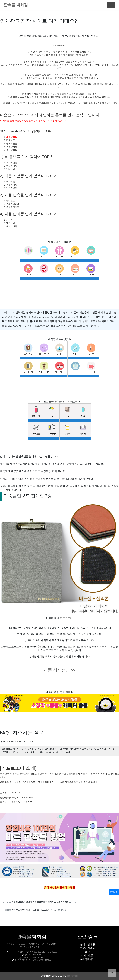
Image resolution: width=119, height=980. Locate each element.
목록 (114, 892)
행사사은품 (87, 956)
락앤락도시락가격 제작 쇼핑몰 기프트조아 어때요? (35, 910)
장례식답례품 (87, 944)
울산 (87, 952)
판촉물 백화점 (16, 5)
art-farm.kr (73, 976)
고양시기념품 (87, 948)
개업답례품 (12, 137)
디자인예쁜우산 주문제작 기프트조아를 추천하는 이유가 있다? (40, 902)
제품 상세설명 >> (59, 670)
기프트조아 (66, 618)
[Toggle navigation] (111, 5)
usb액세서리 (87, 959)
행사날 (86, 321)
